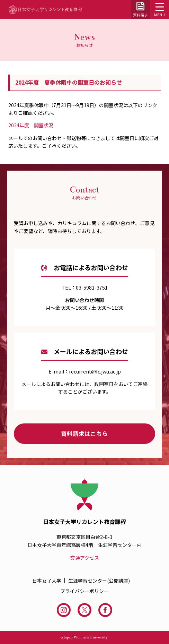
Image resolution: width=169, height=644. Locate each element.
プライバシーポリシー (84, 591)
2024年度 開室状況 (31, 125)
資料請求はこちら (84, 433)
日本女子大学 (47, 581)
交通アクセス (85, 558)
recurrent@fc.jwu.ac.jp (95, 371)
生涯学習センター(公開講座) (99, 581)
